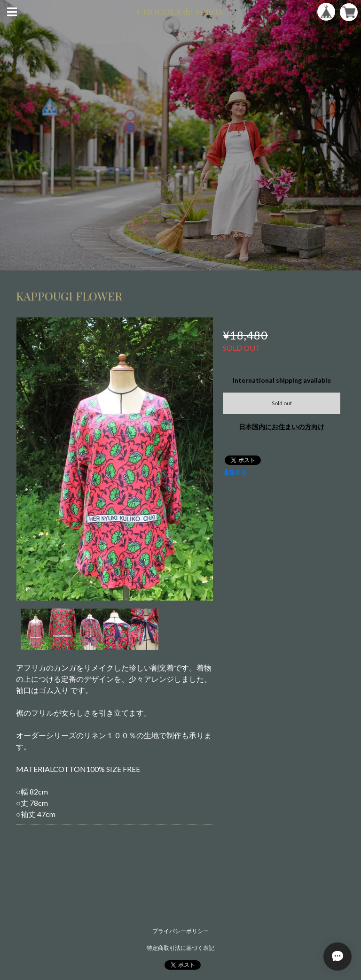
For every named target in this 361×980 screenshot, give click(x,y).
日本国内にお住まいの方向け (282, 427)
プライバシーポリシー (180, 931)
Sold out (282, 403)
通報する (235, 472)
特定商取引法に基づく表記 (180, 948)
